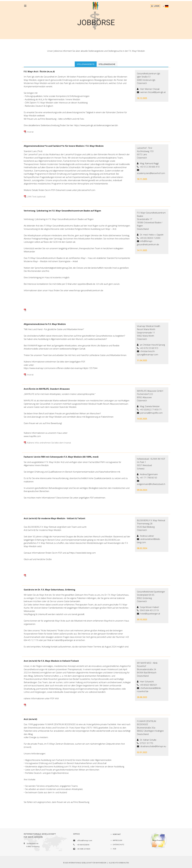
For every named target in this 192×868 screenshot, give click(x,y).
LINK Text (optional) (36, 197)
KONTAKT (117, 834)
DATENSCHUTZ (118, 845)
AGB (114, 849)
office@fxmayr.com (85, 840)
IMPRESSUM (117, 840)
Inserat (30, 132)
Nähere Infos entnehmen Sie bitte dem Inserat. (49, 443)
